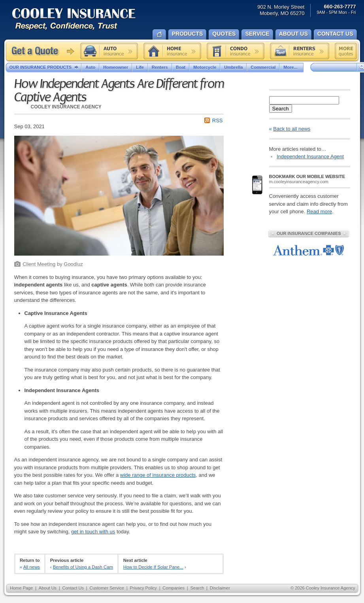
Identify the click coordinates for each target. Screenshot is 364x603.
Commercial (263, 67)
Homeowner (116, 67)
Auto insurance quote (109, 51)
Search (281, 109)
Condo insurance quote (236, 51)
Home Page (21, 588)
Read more (319, 211)
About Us (48, 588)
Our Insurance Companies (309, 233)
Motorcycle (205, 67)
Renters (160, 67)
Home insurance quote (172, 51)
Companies (174, 588)
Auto (90, 67)
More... (291, 67)
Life (140, 67)
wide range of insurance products (158, 475)
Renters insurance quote (300, 51)
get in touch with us (93, 532)
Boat (181, 67)
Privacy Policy (143, 588)
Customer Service (107, 588)
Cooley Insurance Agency (82, 20)
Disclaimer (220, 588)
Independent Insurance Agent (310, 156)
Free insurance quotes (346, 51)
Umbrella (233, 67)
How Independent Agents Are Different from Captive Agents (119, 91)
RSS (218, 120)
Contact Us (73, 588)
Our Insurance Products (46, 68)
